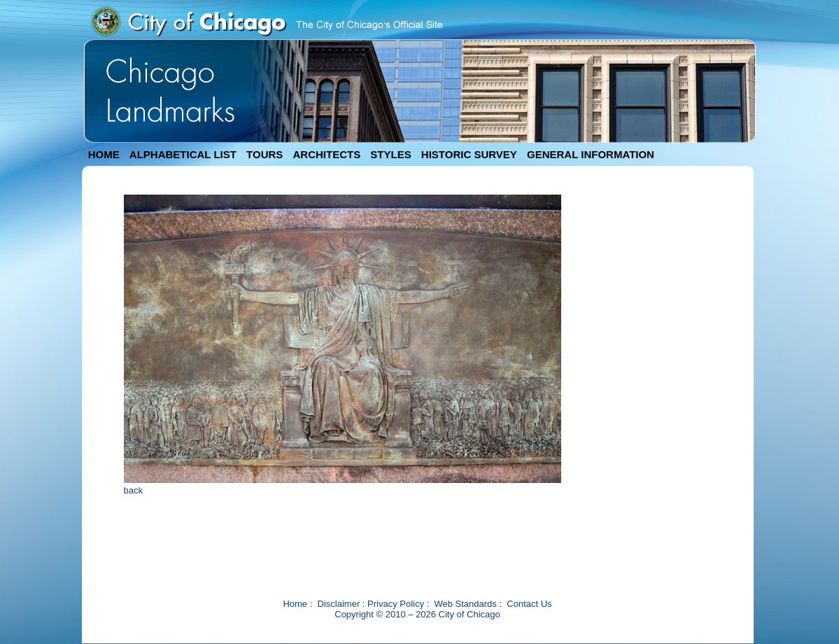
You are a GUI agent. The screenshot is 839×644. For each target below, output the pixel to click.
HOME (104, 154)
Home (295, 604)
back (133, 490)
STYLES (390, 154)
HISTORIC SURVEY (469, 154)
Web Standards (465, 604)
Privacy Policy (396, 604)
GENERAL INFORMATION (591, 154)
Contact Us (529, 604)
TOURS (265, 154)
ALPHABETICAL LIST (183, 154)
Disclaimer (339, 604)
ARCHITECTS (326, 154)
